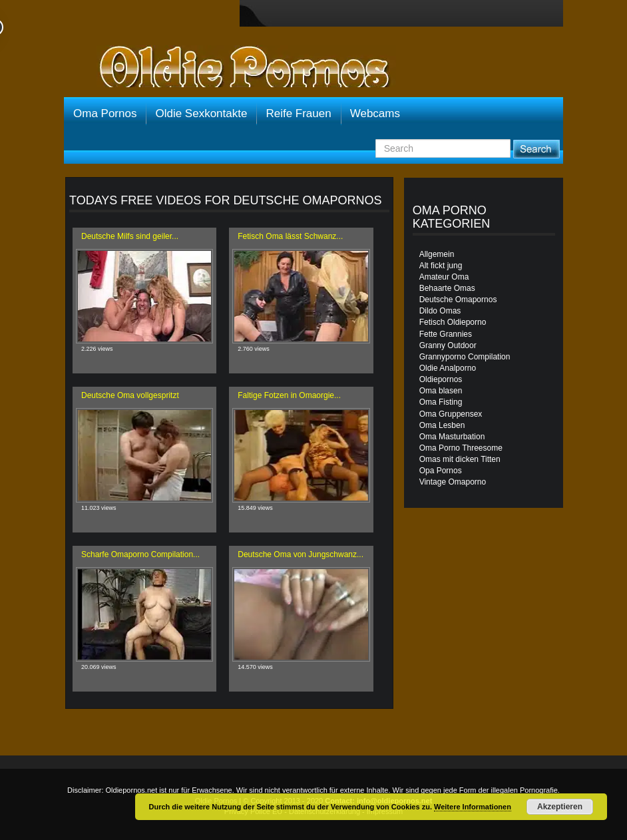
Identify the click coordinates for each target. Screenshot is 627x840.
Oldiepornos (441, 379)
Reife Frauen (298, 113)
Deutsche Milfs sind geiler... (130, 236)
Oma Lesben (442, 425)
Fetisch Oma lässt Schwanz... (290, 236)
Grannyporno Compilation (465, 357)
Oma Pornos (105, 113)
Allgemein (437, 254)
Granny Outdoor (448, 345)
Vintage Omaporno (453, 482)
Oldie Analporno (448, 368)
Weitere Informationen (473, 807)
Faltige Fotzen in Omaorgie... (289, 395)
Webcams (375, 113)
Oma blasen (441, 391)
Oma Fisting (441, 402)
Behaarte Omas (447, 288)
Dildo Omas (440, 311)
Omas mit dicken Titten (460, 459)
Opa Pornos (441, 471)
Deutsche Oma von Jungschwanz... (301, 554)
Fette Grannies (446, 334)
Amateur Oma (444, 277)
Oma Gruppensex (451, 414)
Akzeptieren (560, 807)
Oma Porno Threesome (461, 448)
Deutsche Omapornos (458, 300)
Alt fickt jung (441, 266)
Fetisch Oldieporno (453, 322)
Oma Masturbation (452, 437)
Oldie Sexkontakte (201, 113)
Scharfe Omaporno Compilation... (140, 554)
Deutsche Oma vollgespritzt (130, 395)
